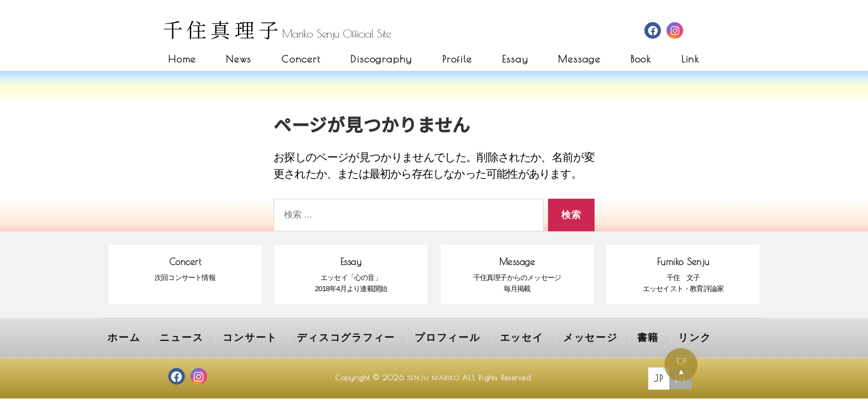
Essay (515, 59)
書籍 (559, 351)
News (239, 59)
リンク (600, 351)
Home (182, 59)
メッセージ (510, 351)
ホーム (120, 351)
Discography (381, 59)
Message (579, 59)
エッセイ (452, 351)
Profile (457, 59)
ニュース (169, 351)
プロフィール (390, 351)
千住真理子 (223, 29)
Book (641, 59)
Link (691, 59)
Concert (301, 59)
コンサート (227, 351)
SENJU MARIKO (433, 389)
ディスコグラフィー (306, 351)
